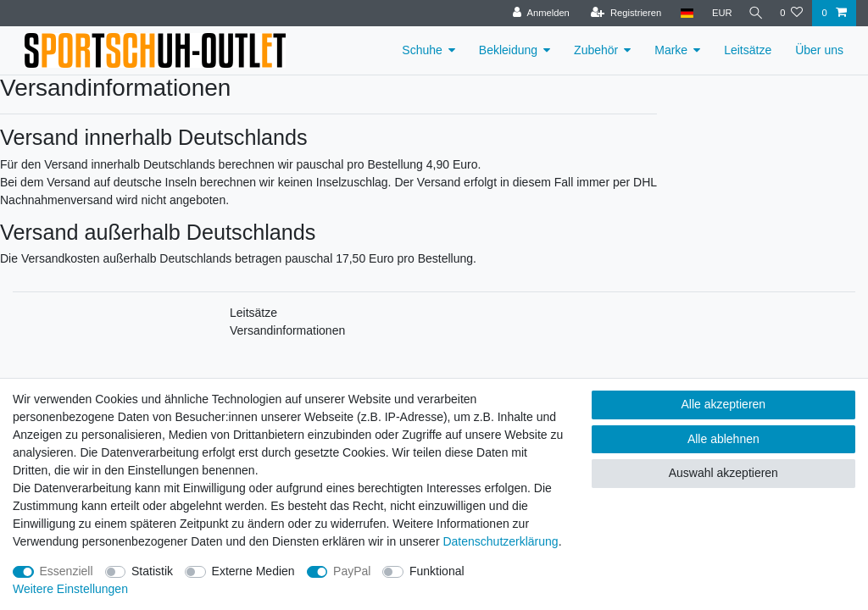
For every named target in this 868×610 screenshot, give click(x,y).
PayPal (352, 571)
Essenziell (67, 571)
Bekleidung (508, 50)
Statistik (152, 571)
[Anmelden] (537, 13)
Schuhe (422, 50)
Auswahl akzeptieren (723, 473)
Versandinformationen (287, 330)
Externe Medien (253, 571)
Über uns (819, 50)
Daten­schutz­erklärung (500, 541)
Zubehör (596, 50)
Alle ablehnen (723, 439)
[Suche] (754, 13)
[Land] (682, 13)
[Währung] (717, 13)
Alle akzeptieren (724, 404)
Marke (671, 50)
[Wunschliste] (791, 13)
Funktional (437, 571)
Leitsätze (748, 50)
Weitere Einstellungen (70, 589)
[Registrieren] (621, 13)
